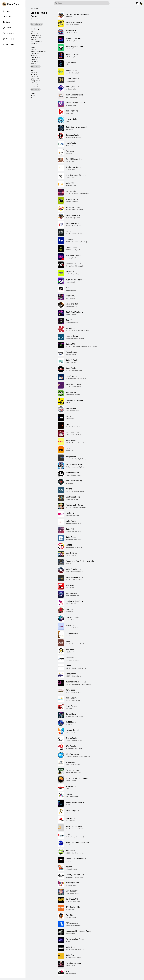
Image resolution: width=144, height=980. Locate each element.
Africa (32, 39)
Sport (6, 22)
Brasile (33, 56)
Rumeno (33, 85)
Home (6, 11)
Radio (32, 9)
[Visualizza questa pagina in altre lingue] (137, 3)
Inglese (33, 75)
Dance (37, 9)
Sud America (34, 37)
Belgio (32, 64)
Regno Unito (34, 58)
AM (32, 98)
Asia (32, 31)
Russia (33, 60)
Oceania (33, 44)
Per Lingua (8, 44)
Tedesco (33, 77)
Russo (33, 83)
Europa (33, 33)
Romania (33, 62)
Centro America (35, 41)
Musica (7, 28)
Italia (32, 50)
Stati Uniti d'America (37, 52)
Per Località (9, 39)
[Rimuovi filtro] (41, 24)
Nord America (35, 35)
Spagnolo (33, 79)
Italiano (33, 73)
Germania (33, 54)
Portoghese (34, 81)
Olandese (33, 87)
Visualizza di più (36, 66)
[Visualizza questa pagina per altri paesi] (141, 3)
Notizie (7, 17)
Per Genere (8, 33)
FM (31, 96)
